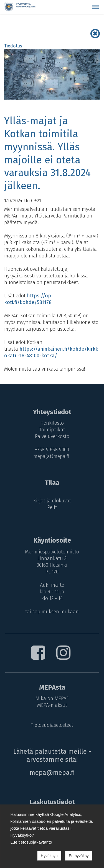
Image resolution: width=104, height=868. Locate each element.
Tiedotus (13, 46)
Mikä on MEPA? (52, 699)
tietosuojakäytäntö (35, 842)
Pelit (52, 507)
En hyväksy (79, 856)
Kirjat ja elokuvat (52, 501)
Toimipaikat (52, 430)
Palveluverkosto (52, 436)
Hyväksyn (49, 856)
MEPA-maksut (52, 705)
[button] (95, 7)
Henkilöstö (52, 423)
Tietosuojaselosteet (52, 725)
